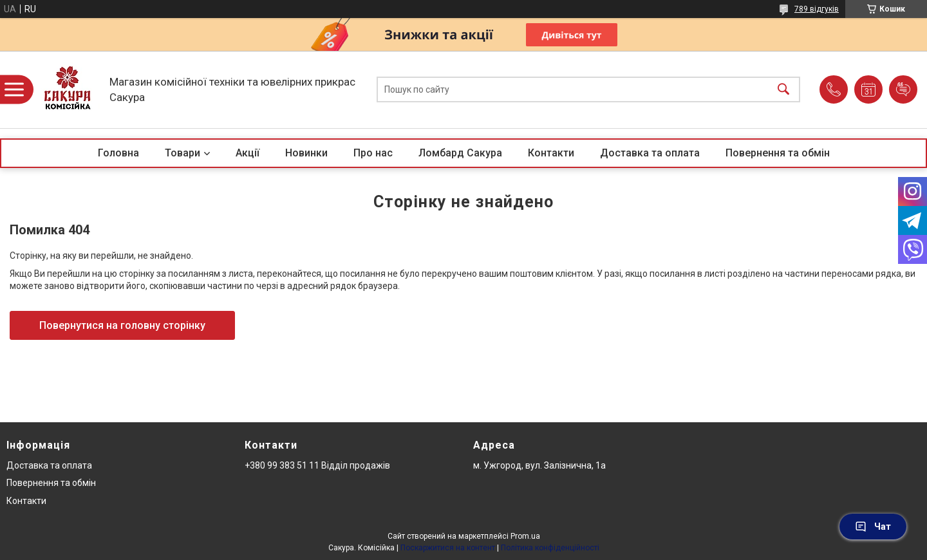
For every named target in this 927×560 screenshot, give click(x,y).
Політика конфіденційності (550, 548)
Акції (248, 153)
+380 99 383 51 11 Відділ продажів (317, 465)
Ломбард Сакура (460, 153)
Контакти (551, 153)
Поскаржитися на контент (448, 548)
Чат (873, 527)
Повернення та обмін (778, 153)
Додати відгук (903, 89)
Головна (118, 153)
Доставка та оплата (650, 153)
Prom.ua (525, 536)
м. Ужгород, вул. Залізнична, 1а (539, 465)
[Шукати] (783, 90)
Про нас (373, 153)
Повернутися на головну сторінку (122, 325)
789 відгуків (817, 9)
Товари (183, 153)
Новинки (306, 153)
